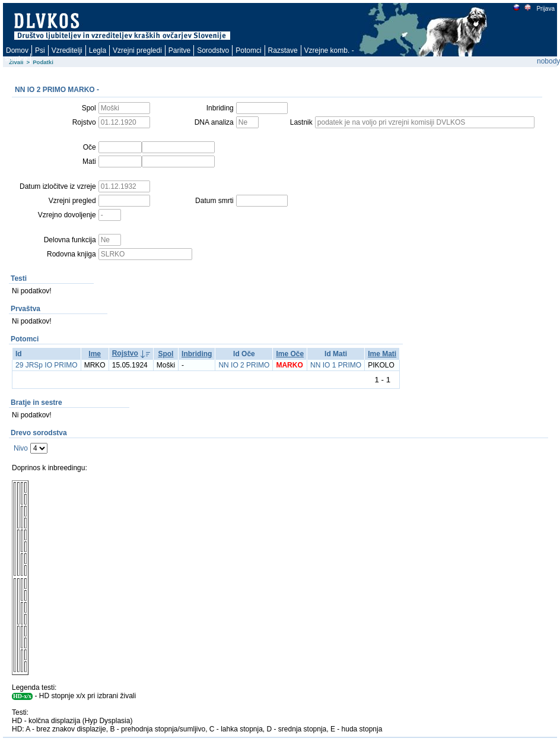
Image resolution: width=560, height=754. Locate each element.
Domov (17, 50)
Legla (98, 50)
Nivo (21, 448)
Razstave (283, 50)
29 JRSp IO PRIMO (47, 365)
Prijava (545, 9)
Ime (95, 354)
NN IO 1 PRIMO (336, 365)
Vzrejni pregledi (137, 50)
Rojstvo (125, 353)
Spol (166, 354)
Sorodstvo (213, 50)
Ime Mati (382, 354)
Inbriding (197, 354)
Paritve (179, 50)
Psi (40, 50)
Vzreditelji (67, 50)
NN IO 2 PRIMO (244, 365)
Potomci (248, 50)
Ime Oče (290, 354)
